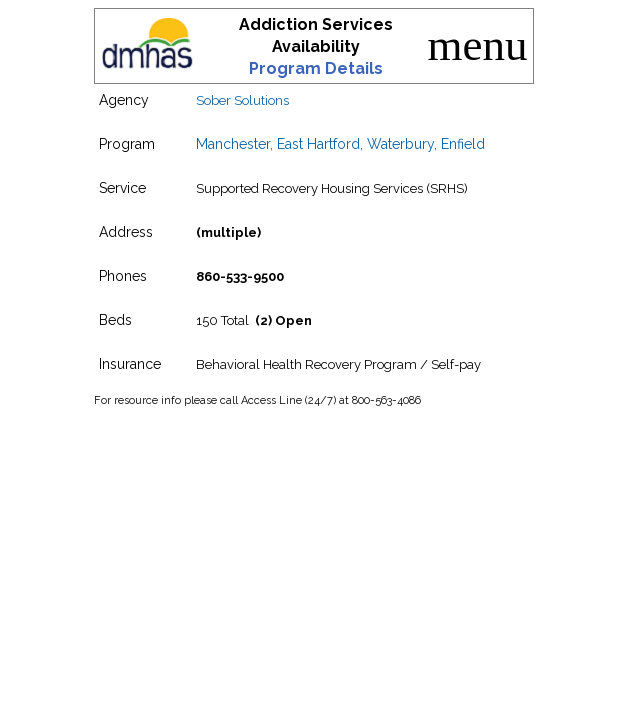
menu (478, 45)
